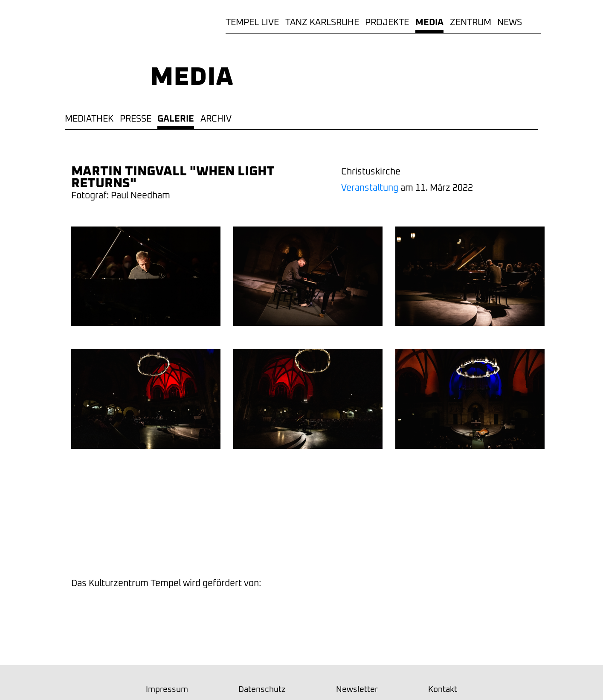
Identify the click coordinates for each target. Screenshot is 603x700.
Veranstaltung (370, 188)
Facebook (283, 541)
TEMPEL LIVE (252, 22)
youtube (333, 541)
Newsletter (382, 541)
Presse (136, 119)
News (510, 22)
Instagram (234, 541)
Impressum (167, 690)
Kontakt (443, 690)
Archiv (216, 119)
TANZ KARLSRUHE (322, 22)
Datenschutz (262, 690)
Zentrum (471, 22)
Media (429, 22)
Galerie (176, 119)
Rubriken (535, 22)
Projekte (387, 22)
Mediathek (89, 119)
